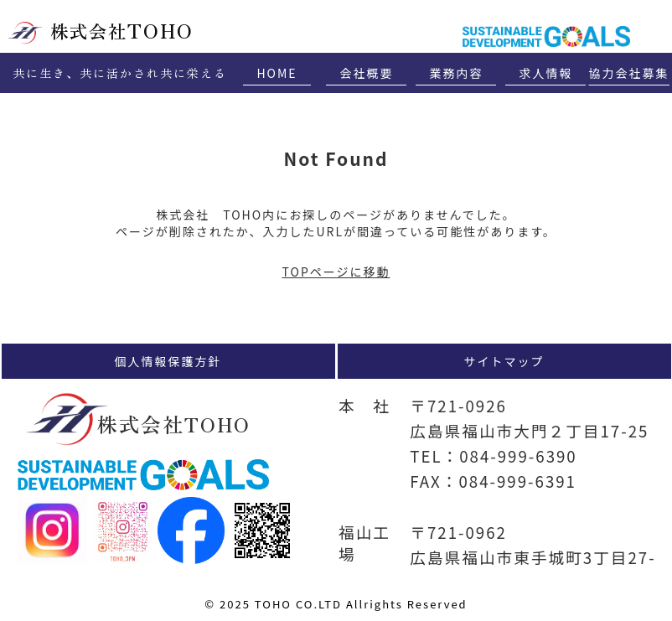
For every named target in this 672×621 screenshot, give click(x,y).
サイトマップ (504, 361)
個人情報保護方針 (168, 361)
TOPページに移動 (336, 272)
